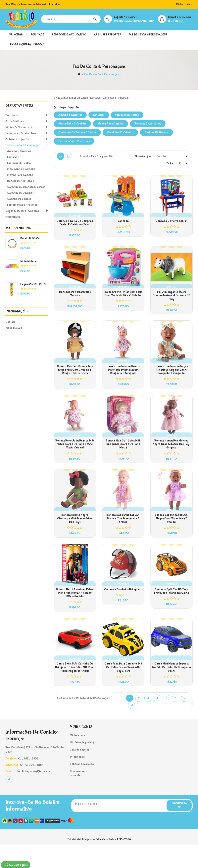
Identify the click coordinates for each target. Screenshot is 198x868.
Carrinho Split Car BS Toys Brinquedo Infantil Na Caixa (171, 608)
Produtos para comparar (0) (96, 156)
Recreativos (13, 217)
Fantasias (12, 157)
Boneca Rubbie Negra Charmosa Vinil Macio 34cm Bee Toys (75, 533)
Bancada (123, 223)
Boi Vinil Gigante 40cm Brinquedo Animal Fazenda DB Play (171, 300)
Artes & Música (27, 121)
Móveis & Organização (27, 127)
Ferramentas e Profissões (22, 205)
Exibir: (170, 163)
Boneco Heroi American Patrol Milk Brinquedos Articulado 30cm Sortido (75, 610)
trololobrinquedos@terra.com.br (34, 793)
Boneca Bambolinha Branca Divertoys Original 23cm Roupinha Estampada (123, 378)
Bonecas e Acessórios (20, 181)
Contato (10, 322)
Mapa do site (14, 328)
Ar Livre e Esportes (107, 35)
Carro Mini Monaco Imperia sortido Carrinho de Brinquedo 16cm (172, 688)
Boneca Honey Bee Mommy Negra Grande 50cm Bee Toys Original (172, 455)
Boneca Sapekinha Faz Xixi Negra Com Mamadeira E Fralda (171, 533)
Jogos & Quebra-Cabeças (27, 45)
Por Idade (37, 35)
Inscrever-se (178, 828)
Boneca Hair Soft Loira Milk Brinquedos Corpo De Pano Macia (123, 455)
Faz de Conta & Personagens (148, 35)
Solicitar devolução (82, 786)
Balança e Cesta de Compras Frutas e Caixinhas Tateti (75, 224)
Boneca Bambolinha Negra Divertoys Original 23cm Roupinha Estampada (171, 378)
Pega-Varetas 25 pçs (34, 284)
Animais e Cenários (18, 151)
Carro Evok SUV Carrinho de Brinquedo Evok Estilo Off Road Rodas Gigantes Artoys (75, 688)
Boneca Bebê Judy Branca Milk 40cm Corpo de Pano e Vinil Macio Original (75, 455)
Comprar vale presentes (78, 795)
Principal (16, 35)
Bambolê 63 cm (30, 238)
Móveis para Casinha (19, 175)
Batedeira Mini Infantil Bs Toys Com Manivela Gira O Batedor (123, 298)
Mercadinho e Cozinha (20, 169)
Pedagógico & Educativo (69, 35)
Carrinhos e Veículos (19, 193)
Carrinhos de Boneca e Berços (25, 187)
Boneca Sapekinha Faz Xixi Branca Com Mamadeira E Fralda (123, 533)
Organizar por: (143, 156)
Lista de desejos (79, 772)
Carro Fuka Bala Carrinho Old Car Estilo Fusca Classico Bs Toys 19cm (123, 688)
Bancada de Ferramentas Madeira (75, 298)
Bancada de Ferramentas (172, 223)
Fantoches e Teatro (18, 163)
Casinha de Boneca (18, 199)
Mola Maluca (28, 261)
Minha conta (77, 757)
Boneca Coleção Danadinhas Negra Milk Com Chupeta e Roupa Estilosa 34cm (75, 378)
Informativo (77, 779)
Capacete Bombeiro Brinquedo (123, 607)
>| (132, 727)
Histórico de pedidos (82, 764)
